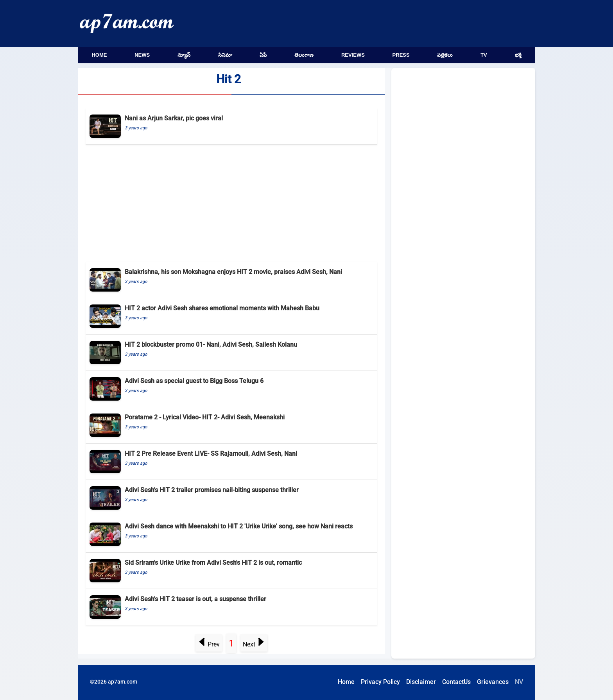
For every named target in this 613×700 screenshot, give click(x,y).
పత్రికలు (445, 55)
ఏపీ (263, 55)
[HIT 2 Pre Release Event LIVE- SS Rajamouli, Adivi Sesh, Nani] (231, 462)
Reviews (353, 55)
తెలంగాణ (304, 55)
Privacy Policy (380, 682)
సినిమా (225, 55)
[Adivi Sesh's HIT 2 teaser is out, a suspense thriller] (231, 607)
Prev (209, 644)
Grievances (493, 682)
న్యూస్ (184, 55)
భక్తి (518, 55)
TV (484, 55)
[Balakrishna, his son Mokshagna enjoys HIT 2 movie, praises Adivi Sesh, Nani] (231, 280)
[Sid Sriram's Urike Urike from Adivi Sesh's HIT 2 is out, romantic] (231, 571)
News (142, 55)
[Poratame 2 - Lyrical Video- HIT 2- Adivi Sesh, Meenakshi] (231, 425)
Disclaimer (421, 682)
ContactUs (456, 682)
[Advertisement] (231, 203)
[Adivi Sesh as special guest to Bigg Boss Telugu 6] (231, 389)
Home (99, 55)
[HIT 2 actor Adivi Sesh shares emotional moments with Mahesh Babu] (231, 316)
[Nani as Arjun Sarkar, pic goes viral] (231, 126)
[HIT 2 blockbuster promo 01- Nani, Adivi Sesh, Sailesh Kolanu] (231, 353)
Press (401, 55)
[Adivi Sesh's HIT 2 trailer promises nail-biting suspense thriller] (231, 498)
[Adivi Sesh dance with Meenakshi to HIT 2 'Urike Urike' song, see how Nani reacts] (231, 534)
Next (254, 644)
